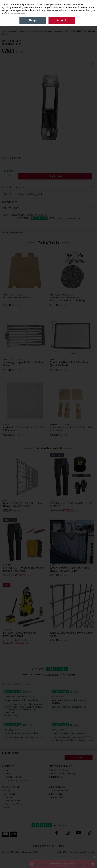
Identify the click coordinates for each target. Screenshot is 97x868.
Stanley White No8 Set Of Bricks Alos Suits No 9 (71, 429)
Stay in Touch (10, 753)
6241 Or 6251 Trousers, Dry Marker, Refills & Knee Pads (24, 569)
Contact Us (8, 774)
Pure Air (7, 790)
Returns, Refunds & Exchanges (63, 774)
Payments (8, 797)
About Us (8, 770)
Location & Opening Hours (15, 780)
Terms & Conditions (59, 790)
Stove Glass (9, 794)
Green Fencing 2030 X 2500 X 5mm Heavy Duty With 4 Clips (23, 504)
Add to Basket (55, 176)
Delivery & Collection (59, 770)
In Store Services (57, 777)
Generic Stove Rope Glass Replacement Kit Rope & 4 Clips (68, 299)
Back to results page (14, 233)
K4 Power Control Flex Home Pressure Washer (20, 634)
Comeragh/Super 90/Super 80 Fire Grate (23, 364)
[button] (92, 64)
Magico (66, 852)
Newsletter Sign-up (12, 777)
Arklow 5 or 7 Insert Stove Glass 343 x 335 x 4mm (25, 429)
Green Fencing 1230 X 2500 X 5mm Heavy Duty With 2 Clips (70, 569)
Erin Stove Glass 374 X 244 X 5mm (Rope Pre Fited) (69, 364)
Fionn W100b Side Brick (17, 297)
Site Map (7, 808)
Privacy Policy (56, 794)
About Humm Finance (13, 804)
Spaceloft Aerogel (11, 801)
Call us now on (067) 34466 (49, 846)
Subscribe (79, 757)
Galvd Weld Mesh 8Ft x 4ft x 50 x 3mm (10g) (72, 634)
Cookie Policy (56, 797)
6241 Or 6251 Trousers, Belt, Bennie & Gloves (71, 504)
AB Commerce (89, 852)
